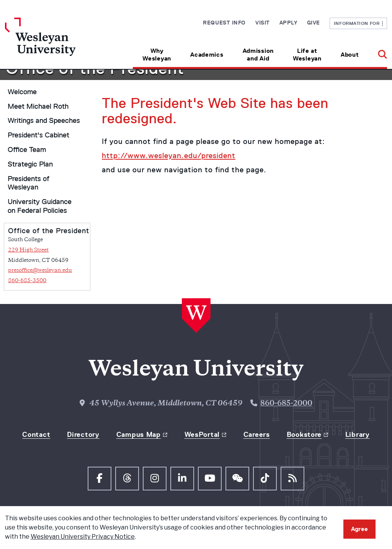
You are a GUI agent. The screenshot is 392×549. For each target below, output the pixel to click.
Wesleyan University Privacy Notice (83, 537)
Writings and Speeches (44, 121)
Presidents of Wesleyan (29, 183)
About (350, 55)
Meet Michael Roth (38, 106)
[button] (378, 52)
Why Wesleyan (157, 55)
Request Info (224, 23)
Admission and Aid (258, 55)
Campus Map (139, 435)
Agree (359, 529)
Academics (207, 55)
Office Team (27, 150)
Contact (36, 435)
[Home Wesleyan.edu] (53, 43)
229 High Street (28, 250)
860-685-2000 (286, 404)
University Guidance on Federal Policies (40, 206)
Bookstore (304, 435)
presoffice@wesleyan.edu (40, 270)
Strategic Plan (30, 164)
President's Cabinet (38, 135)
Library (358, 435)
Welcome (22, 92)
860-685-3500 (27, 281)
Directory (83, 435)
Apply (288, 23)
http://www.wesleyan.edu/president (169, 155)
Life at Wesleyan (307, 55)
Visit (263, 23)
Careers (257, 435)
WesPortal (202, 435)
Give (314, 23)
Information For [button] (359, 23)
